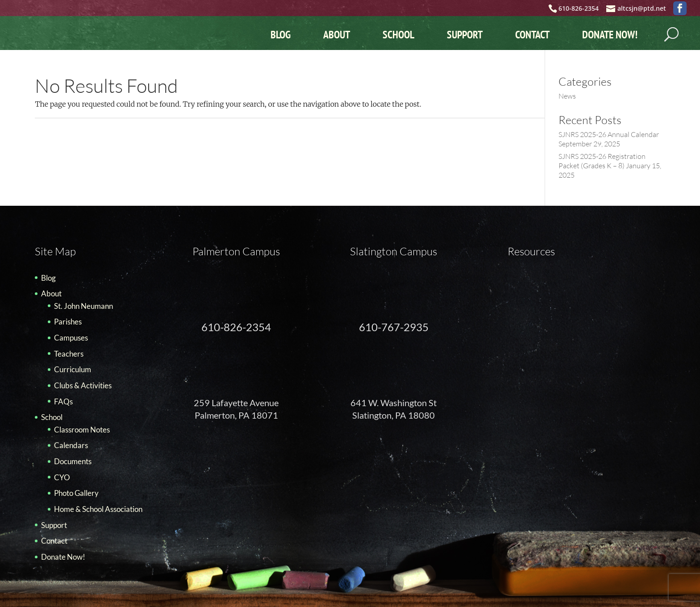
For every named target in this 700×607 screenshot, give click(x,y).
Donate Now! (610, 35)
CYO (62, 477)
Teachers (69, 354)
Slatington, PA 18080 (394, 415)
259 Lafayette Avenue (236, 403)
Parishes (68, 322)
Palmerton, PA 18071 (236, 415)
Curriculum (73, 369)
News (567, 96)
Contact (532, 35)
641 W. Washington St (394, 403)
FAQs (63, 401)
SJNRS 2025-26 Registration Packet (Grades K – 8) (602, 161)
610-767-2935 (394, 327)
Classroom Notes (82, 430)
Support (465, 35)
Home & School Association (98, 509)
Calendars (71, 445)
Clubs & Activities (83, 385)
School (398, 35)
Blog (281, 35)
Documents (73, 461)
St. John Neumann (83, 306)
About (337, 35)
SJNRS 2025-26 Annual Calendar (609, 134)
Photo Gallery (76, 493)
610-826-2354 (236, 327)
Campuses (71, 338)
